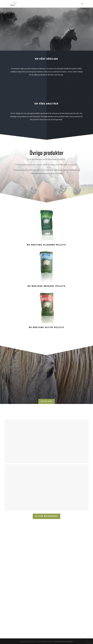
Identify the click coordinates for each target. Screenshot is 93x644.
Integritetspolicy (60, 641)
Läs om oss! (47, 401)
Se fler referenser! (46, 516)
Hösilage (70, 641)
